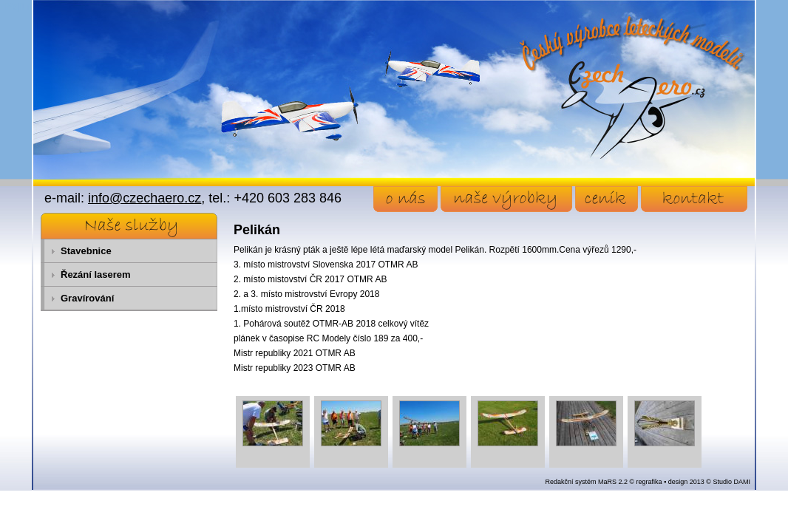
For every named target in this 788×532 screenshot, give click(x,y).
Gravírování (87, 298)
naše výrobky (506, 199)
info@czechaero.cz (145, 198)
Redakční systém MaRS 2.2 (586, 482)
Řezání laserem (96, 274)
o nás (405, 199)
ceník (607, 199)
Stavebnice (86, 251)
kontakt (694, 199)
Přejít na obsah (34, 7)
